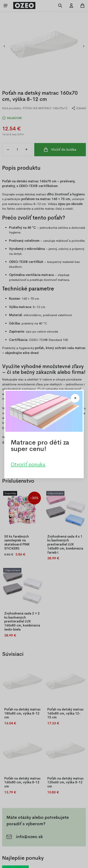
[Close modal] (75, 398)
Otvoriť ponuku (28, 465)
